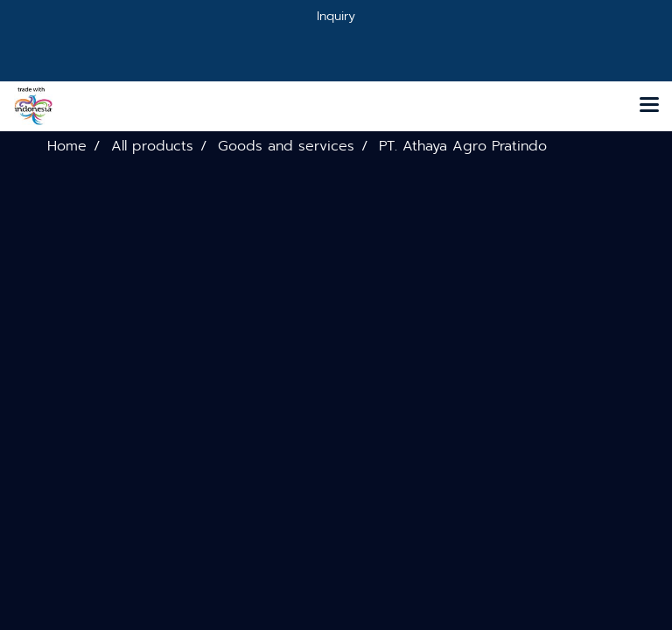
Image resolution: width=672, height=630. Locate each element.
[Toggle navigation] (649, 106)
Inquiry (336, 16)
